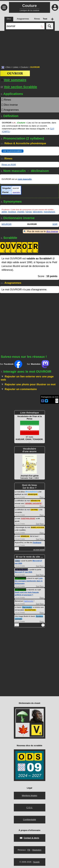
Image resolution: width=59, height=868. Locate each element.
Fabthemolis (28, 600)
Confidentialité (29, 819)
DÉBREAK (25, 535)
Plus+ (42, 497)
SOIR (55, 224)
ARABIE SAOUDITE (33, 503)
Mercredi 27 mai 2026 (24, 571)
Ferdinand (37, 542)
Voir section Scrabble (19, 87)
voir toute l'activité (39, 549)
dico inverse (52, 231)
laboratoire (38, 212)
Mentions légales (30, 795)
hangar (29, 212)
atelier (4, 212)
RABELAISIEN (38, 527)
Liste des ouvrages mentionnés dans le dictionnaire (29, 580)
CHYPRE (34, 509)
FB (29, 849)
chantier (21, 212)
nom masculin (25, 179)
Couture (24, 67)
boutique (12, 212)
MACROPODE (30, 609)
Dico (8, 67)
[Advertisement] (29, 47)
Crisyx (18, 560)
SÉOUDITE (35, 500)
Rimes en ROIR (9, 165)
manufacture (49, 212)
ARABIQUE (33, 494)
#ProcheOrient (31, 492)
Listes (16, 67)
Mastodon (37, 849)
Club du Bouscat (21, 569)
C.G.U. (30, 807)
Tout (38, 523)
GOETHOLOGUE (28, 518)
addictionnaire (21, 577)
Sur (11, 364)
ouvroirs (16, 192)
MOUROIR (7, 224)
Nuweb (36, 861)
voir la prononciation (13, 151)
